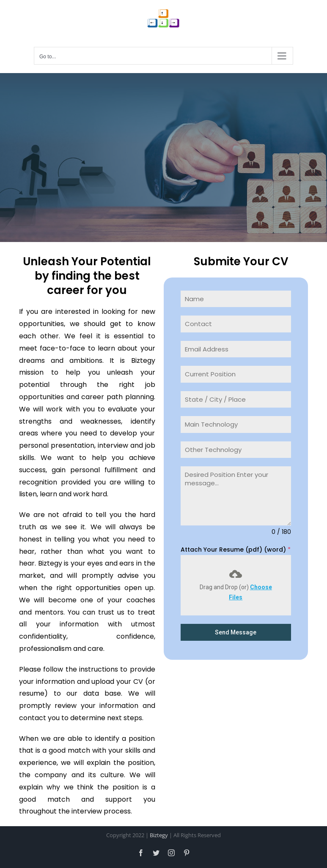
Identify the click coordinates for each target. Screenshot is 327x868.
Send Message (236, 632)
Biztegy (159, 835)
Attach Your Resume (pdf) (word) (236, 550)
